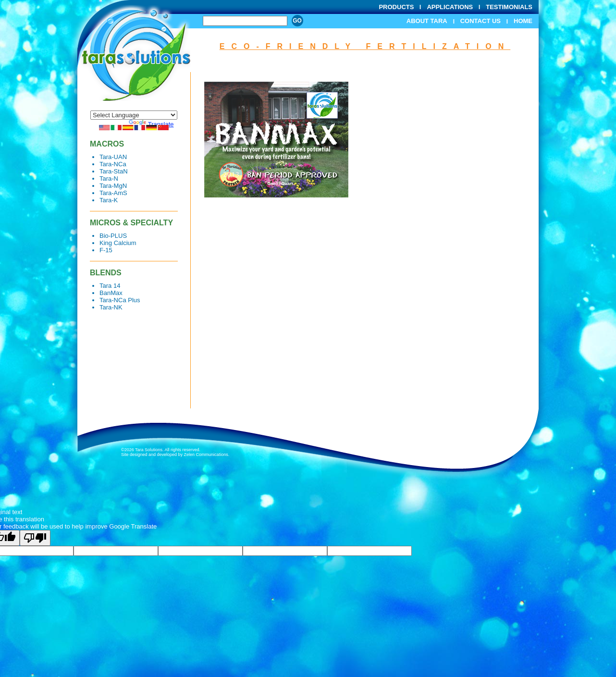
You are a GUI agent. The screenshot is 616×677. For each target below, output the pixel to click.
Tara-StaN (114, 171)
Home (523, 21)
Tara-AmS (113, 193)
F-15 (106, 250)
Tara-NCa (113, 164)
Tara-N (109, 178)
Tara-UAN (113, 157)
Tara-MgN (113, 186)
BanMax (111, 293)
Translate (151, 124)
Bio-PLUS (113, 236)
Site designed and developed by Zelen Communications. (175, 455)
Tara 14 (110, 286)
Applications (450, 7)
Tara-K (109, 200)
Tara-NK (111, 307)
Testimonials (509, 7)
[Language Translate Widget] (134, 115)
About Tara (427, 21)
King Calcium (118, 243)
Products (396, 7)
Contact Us (480, 21)
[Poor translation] (35, 538)
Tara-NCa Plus (120, 300)
